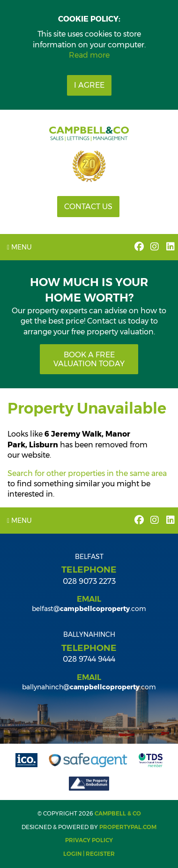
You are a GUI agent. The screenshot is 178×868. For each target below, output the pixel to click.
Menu (19, 247)
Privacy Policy (89, 840)
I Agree (89, 85)
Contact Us (88, 207)
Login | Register (89, 854)
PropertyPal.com (128, 827)
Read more (89, 55)
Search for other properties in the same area (87, 473)
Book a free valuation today (89, 359)
